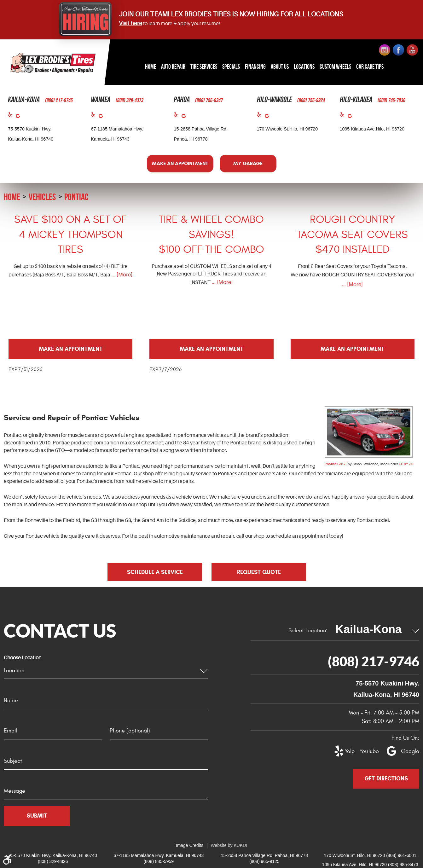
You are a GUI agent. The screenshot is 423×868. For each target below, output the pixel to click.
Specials (231, 67)
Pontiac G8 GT (336, 464)
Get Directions (386, 778)
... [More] (121, 275)
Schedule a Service (155, 572)
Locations (304, 67)
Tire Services (204, 67)
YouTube (366, 751)
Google (20, 117)
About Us (280, 67)
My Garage (248, 163)
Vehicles (42, 197)
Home (151, 67)
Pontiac (76, 197)
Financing (255, 67)
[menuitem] (151, 67)
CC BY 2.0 (406, 464)
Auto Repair (173, 67)
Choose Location (23, 658)
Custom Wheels (335, 67)
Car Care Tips (370, 67)
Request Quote (259, 572)
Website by (229, 845)
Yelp (12, 116)
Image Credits (190, 845)
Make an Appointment (180, 163)
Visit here (130, 23)
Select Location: (308, 631)
